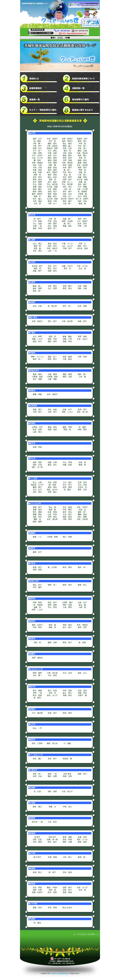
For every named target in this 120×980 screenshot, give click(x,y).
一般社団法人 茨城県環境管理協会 (60, 973)
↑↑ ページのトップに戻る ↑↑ (86, 934)
